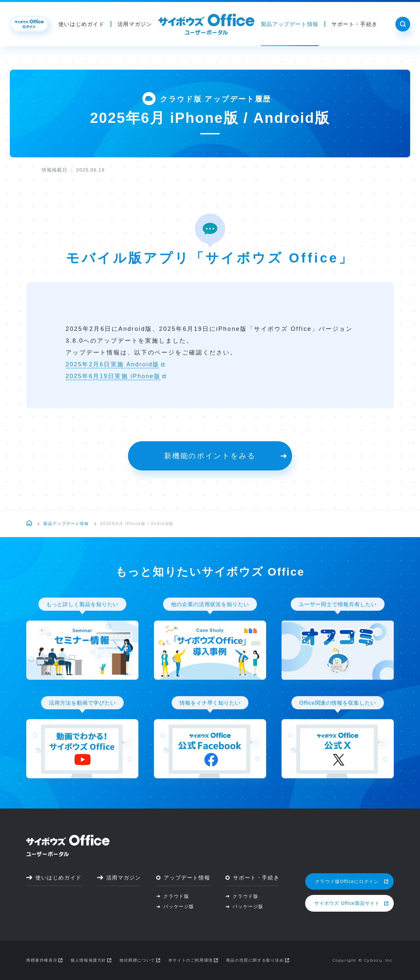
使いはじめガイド (82, 24)
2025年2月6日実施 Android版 (113, 364)
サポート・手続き (355, 24)
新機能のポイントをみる (225, 456)
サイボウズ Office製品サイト (351, 903)
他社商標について (140, 960)
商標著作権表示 (44, 960)
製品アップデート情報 (290, 24)
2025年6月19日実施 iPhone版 (113, 376)
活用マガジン (135, 24)
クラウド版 (173, 896)
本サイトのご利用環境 (193, 960)
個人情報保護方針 (91, 960)
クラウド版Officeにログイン (352, 881)
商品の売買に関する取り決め (258, 960)
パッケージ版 (175, 906)
